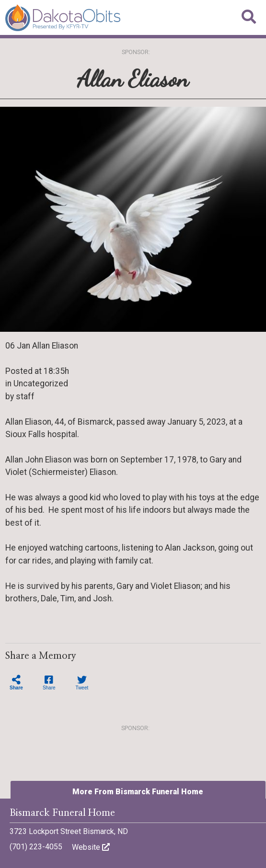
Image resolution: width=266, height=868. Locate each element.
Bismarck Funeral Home (62, 813)
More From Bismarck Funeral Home (138, 792)
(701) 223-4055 (36, 847)
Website (91, 847)
